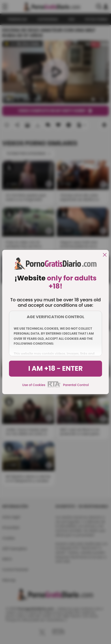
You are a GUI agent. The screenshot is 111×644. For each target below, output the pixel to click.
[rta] (54, 387)
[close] (105, 255)
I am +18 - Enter (55, 369)
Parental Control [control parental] (76, 385)
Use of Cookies (34, 385)
